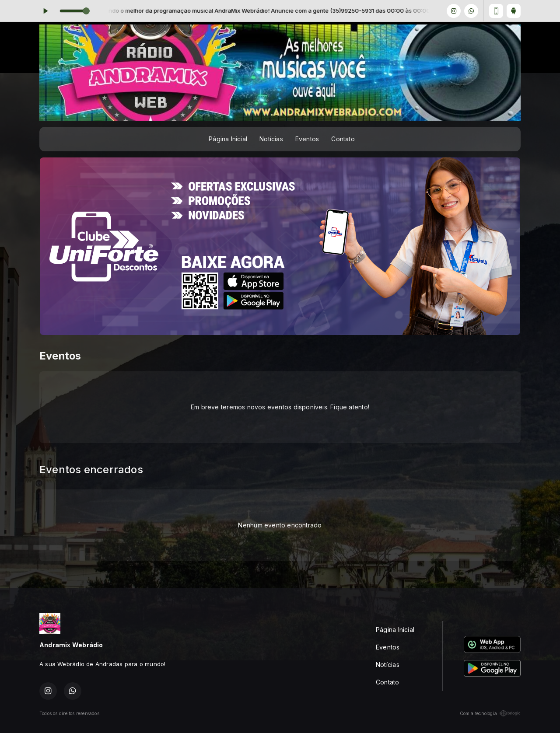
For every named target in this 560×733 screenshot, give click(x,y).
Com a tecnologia (490, 713)
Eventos (307, 139)
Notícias (271, 139)
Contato (343, 139)
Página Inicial (228, 139)
